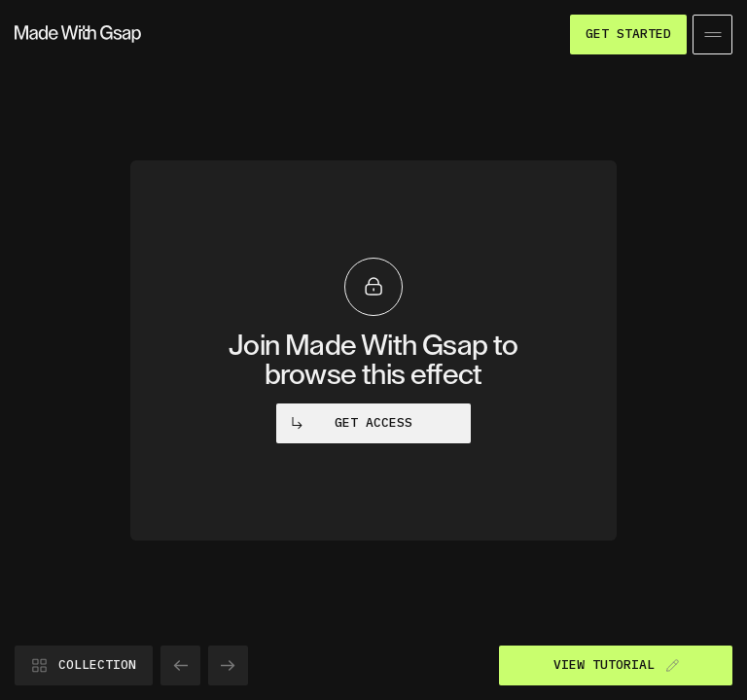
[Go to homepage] (78, 35)
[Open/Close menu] (712, 35)
